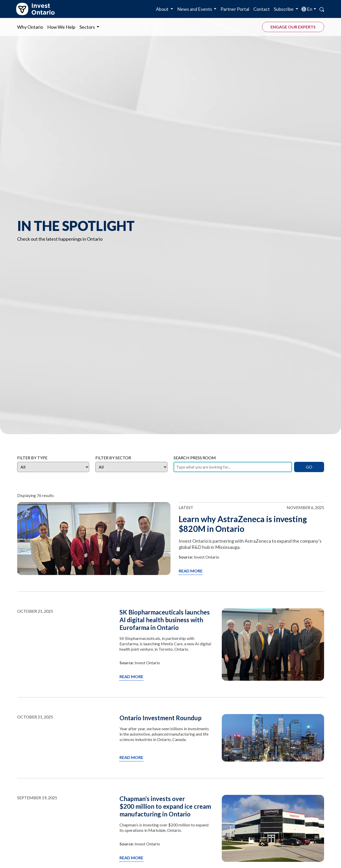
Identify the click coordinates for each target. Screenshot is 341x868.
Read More (191, 571)
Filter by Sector (113, 458)
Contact (262, 9)
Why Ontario (30, 27)
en (309, 9)
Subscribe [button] (284, 9)
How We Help (61, 27)
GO (309, 467)
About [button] (163, 9)
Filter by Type (32, 458)
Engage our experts (293, 27)
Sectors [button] (88, 27)
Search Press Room (195, 458)
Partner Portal (235, 9)
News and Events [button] (195, 9)
